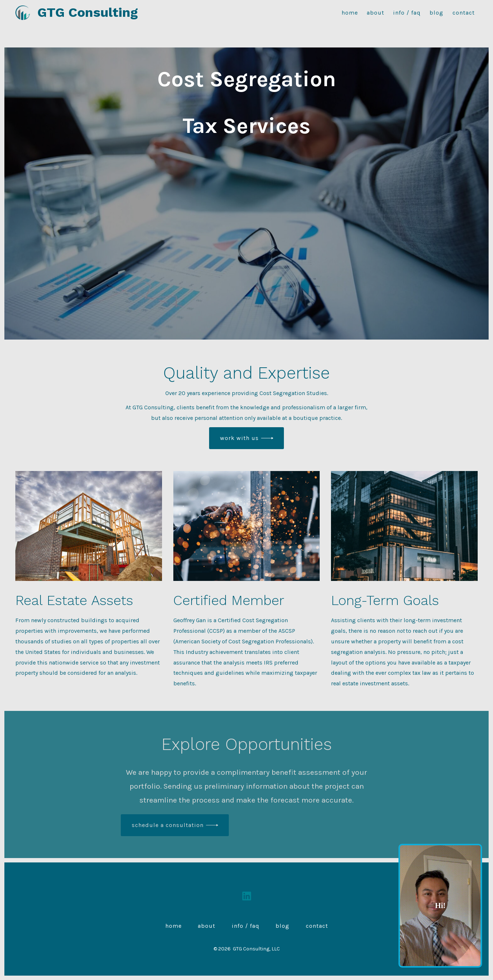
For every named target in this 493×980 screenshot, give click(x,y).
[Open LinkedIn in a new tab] (247, 896)
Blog (436, 13)
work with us (239, 438)
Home (350, 13)
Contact (464, 13)
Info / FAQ (407, 13)
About (375, 13)
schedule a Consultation (168, 825)
